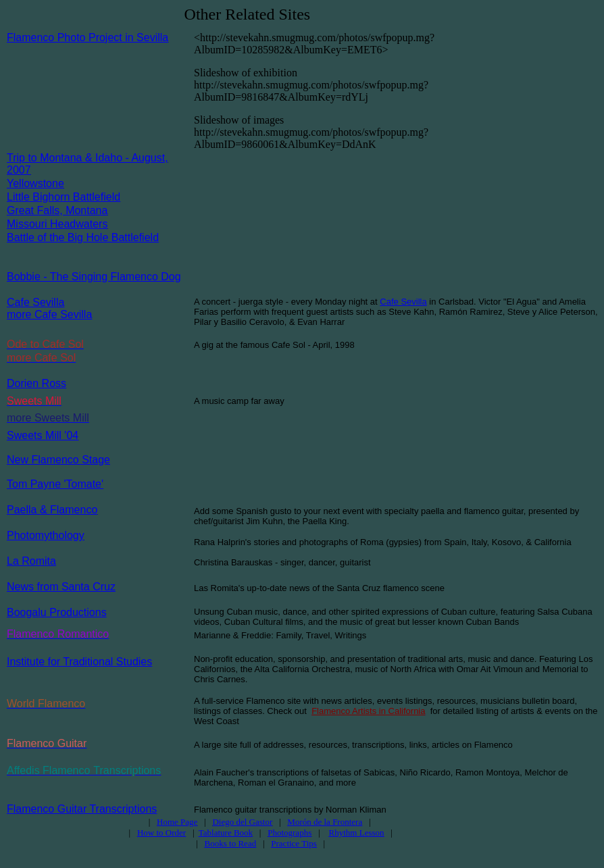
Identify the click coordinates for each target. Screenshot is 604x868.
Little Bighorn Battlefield (64, 197)
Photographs (290, 833)
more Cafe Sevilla (49, 314)
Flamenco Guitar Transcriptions (82, 809)
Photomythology (46, 535)
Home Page (177, 822)
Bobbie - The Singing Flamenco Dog (94, 277)
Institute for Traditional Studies (79, 662)
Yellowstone (35, 183)
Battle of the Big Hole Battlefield (83, 237)
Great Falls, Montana (57, 210)
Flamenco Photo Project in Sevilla (87, 37)
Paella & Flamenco (52, 510)
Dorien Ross (36, 383)
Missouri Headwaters (57, 224)
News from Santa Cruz (61, 587)
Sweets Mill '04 (43, 435)
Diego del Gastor (242, 822)
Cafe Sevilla (35, 302)
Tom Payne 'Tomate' (55, 484)
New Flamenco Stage (58, 460)
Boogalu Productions (57, 612)
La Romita (31, 561)
